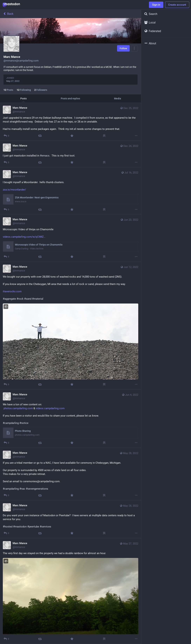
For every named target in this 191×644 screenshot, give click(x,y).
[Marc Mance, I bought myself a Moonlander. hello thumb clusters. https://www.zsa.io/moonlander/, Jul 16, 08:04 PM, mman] (71, 191)
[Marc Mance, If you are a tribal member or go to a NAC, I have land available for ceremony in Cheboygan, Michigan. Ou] (71, 474)
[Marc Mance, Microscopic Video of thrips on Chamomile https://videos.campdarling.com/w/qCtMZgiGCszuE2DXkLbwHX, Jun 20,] (71, 238)
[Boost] (40, 136)
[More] (136, 136)
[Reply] (6, 136)
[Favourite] (72, 136)
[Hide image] (6, 307)
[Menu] (134, 48)
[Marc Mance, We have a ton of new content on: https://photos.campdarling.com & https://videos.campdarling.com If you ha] (71, 419)
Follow (123, 48)
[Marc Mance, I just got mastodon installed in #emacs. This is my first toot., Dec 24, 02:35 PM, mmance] (71, 154)
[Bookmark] (104, 136)
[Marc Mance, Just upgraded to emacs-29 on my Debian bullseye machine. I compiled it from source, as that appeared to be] (71, 122)
